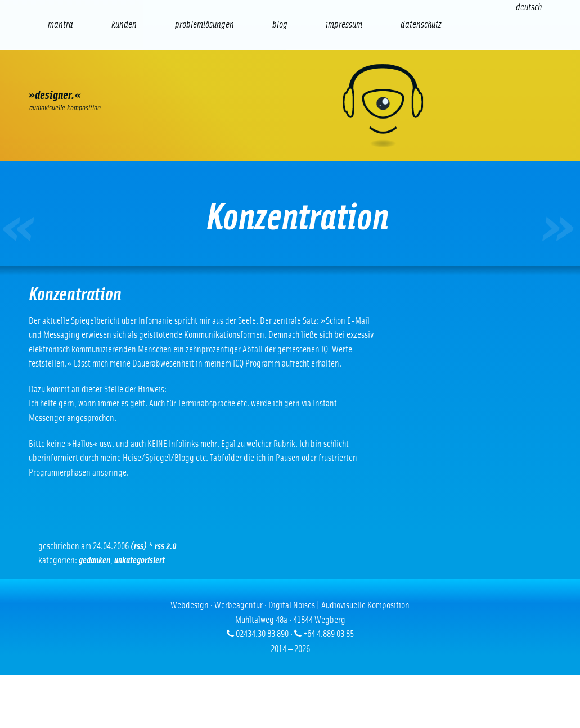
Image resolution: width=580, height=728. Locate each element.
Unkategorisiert (140, 560)
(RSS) (139, 546)
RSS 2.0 (166, 546)
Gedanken (95, 560)
